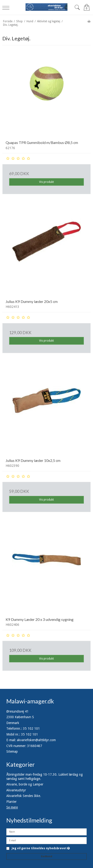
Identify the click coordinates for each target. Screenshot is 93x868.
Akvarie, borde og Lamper (25, 784)
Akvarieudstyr (16, 790)
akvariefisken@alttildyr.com (36, 740)
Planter (11, 802)
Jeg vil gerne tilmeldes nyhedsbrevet (41, 848)
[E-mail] (46, 840)
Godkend (46, 856)
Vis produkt (46, 182)
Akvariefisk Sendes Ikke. (24, 796)
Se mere (12, 807)
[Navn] (46, 832)
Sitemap (12, 751)
